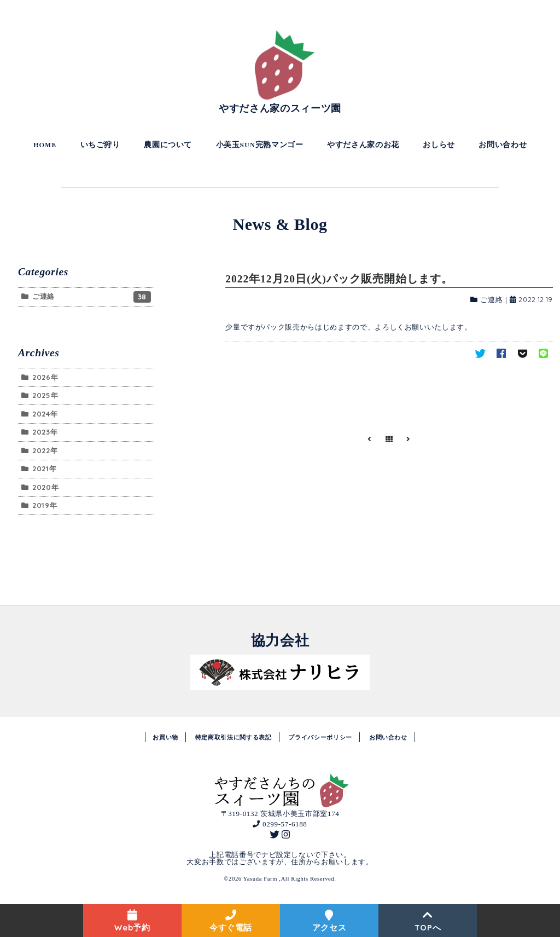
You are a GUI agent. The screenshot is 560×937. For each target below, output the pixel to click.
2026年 (45, 377)
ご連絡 (491, 299)
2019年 (45, 505)
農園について (168, 145)
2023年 (45, 432)
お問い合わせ (503, 145)
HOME (45, 145)
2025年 (45, 395)
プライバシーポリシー (320, 737)
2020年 (45, 487)
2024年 (45, 414)
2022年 (45, 450)
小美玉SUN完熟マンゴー (260, 145)
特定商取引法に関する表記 (234, 737)
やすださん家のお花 (363, 145)
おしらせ (439, 145)
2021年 (44, 468)
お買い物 (165, 737)
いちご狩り (100, 145)
